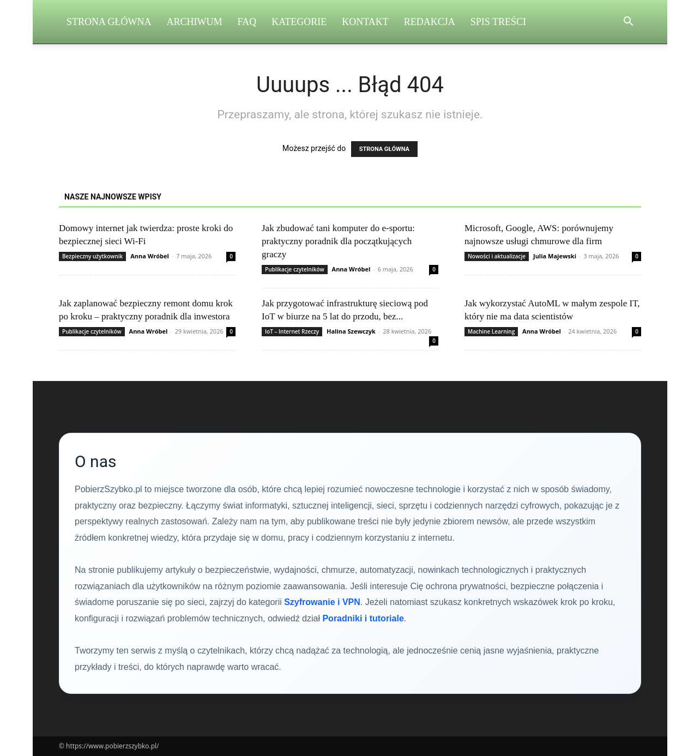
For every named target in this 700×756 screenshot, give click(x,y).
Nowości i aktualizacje (497, 256)
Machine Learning (491, 331)
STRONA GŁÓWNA (384, 149)
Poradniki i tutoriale (363, 618)
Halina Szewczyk (351, 331)
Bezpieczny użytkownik (92, 256)
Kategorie (299, 22)
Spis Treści (498, 22)
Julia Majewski (555, 256)
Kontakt (365, 22)
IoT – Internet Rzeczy (292, 331)
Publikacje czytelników (295, 269)
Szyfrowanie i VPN (322, 602)
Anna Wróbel (150, 256)
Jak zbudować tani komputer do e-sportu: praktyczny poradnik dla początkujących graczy (338, 241)
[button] (628, 23)
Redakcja (430, 22)
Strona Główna (109, 22)
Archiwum (195, 22)
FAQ (247, 22)
